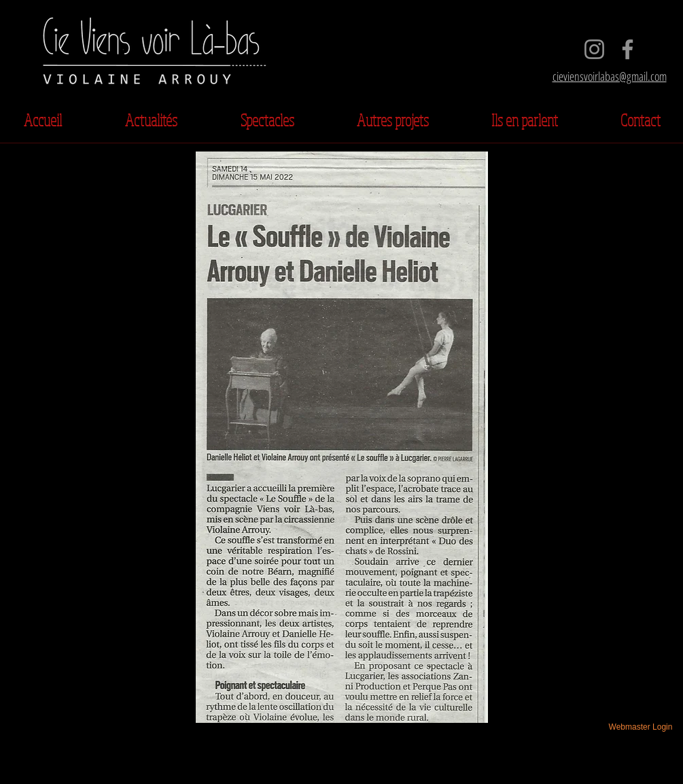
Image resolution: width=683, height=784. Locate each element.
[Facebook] (628, 49)
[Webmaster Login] (641, 727)
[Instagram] (594, 49)
